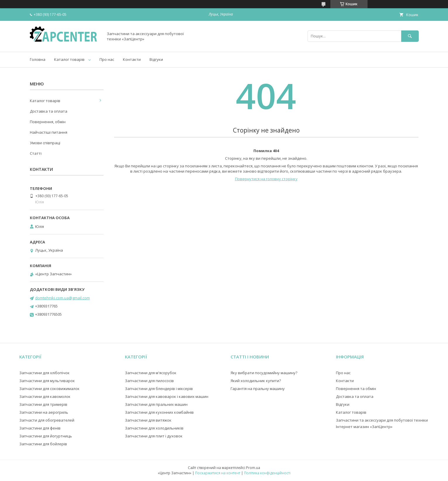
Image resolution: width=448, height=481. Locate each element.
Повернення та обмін (356, 389)
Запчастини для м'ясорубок (151, 373)
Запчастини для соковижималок (49, 389)
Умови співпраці (45, 143)
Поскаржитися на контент (218, 473)
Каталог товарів (69, 59)
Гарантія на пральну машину (258, 389)
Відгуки (156, 59)
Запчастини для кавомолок (45, 396)
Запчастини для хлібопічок (44, 373)
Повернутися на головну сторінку (266, 179)
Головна (38, 59)
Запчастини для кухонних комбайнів (159, 412)
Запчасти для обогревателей (47, 420)
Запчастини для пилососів (149, 381)
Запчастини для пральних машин (156, 404)
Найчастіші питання (49, 132)
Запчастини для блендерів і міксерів (159, 389)
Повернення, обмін (48, 122)
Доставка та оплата (49, 111)
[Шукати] (410, 36)
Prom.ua (253, 468)
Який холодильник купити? (256, 381)
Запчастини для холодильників (154, 428)
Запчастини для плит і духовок (154, 436)
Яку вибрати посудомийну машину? (264, 373)
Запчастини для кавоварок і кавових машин (167, 396)
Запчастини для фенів (40, 428)
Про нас (107, 59)
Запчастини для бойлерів (43, 444)
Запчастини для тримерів (43, 404)
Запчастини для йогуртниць (46, 436)
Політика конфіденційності (267, 473)
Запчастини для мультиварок (47, 381)
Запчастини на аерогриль (44, 412)
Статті (36, 153)
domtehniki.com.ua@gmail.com (62, 298)
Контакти (132, 59)
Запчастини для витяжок (148, 420)
